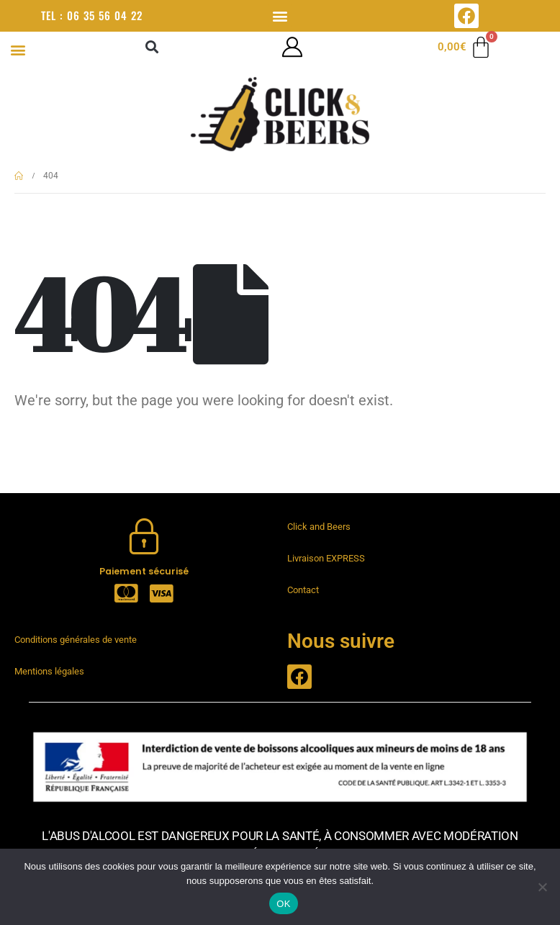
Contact (303, 590)
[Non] (542, 887)
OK (283, 904)
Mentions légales (49, 671)
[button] (280, 15)
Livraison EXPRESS (326, 558)
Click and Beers (319, 527)
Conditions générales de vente (76, 640)
